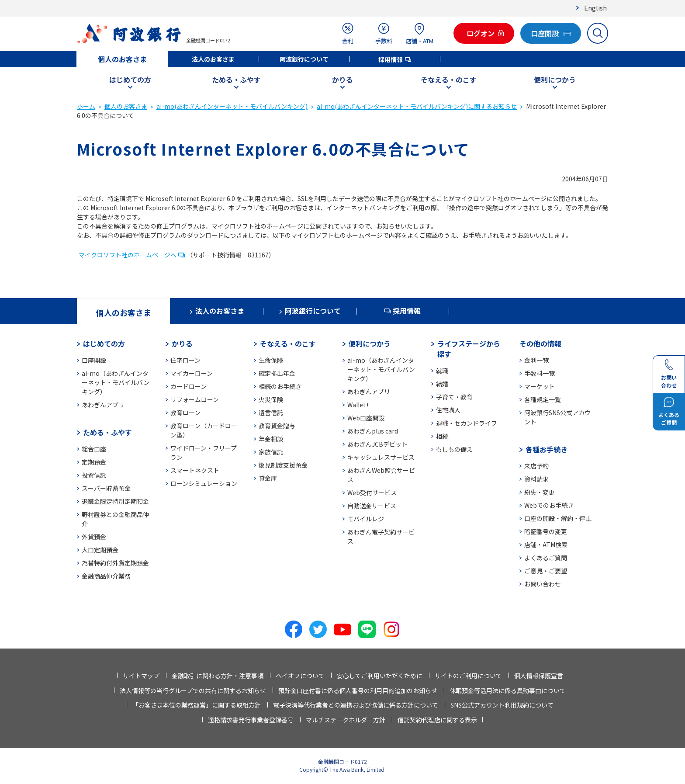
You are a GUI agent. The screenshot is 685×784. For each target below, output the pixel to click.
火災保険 (271, 399)
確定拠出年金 (277, 373)
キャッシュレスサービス (381, 457)
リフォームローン (195, 399)
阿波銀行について (304, 59)
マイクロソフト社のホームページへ (128, 255)
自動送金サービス (372, 506)
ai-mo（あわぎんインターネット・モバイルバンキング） (116, 382)
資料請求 (536, 479)
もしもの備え (454, 449)
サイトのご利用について (468, 676)
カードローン (189, 386)
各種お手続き (547, 449)
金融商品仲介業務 (106, 576)
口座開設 (94, 360)
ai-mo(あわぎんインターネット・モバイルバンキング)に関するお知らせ (417, 106)
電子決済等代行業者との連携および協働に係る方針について (356, 705)
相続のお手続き (280, 386)
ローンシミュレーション (204, 483)
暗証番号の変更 (546, 531)
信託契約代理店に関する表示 (437, 720)
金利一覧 (536, 360)
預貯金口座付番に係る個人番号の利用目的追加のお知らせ (358, 690)
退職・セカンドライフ (467, 423)
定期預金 (94, 462)
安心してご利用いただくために (380, 676)
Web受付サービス (372, 493)
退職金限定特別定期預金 (115, 501)
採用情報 (391, 59)
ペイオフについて (300, 676)
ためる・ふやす (236, 80)
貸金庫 (268, 478)
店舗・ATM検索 (546, 545)
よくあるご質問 (546, 558)
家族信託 (271, 452)
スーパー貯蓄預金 (106, 488)
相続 (442, 436)
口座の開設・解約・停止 (558, 518)
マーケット (540, 386)
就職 (442, 371)
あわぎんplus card (373, 431)
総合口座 (94, 449)
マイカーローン (192, 373)
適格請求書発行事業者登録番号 (251, 720)
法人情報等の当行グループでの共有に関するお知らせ (193, 690)
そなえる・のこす (449, 80)
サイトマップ (141, 676)
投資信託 (94, 475)
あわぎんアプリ (103, 405)
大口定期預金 (100, 550)
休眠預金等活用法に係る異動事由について (508, 690)
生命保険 (271, 360)
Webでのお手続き (549, 505)
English (595, 8)
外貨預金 (94, 537)
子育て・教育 (454, 397)
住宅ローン (185, 360)
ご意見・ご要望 (546, 571)
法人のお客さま (213, 59)
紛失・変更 (540, 492)
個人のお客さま (122, 59)
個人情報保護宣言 (539, 676)
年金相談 (271, 439)
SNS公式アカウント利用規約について (502, 705)
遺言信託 (271, 413)
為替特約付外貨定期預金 (115, 563)
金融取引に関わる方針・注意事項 (218, 676)
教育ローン (185, 413)
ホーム (86, 106)
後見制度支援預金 (283, 465)
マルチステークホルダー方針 (346, 720)
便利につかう (555, 80)
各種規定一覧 (543, 399)
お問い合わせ (543, 584)
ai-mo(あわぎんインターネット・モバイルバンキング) (232, 106)
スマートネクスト (195, 470)
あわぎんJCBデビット (377, 444)
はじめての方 (130, 80)
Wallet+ (358, 405)
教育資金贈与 (277, 426)
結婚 (442, 384)
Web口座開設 (366, 418)
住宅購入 (448, 410)
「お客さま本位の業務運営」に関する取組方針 (197, 705)
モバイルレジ (366, 519)
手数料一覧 (540, 373)
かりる (342, 80)
